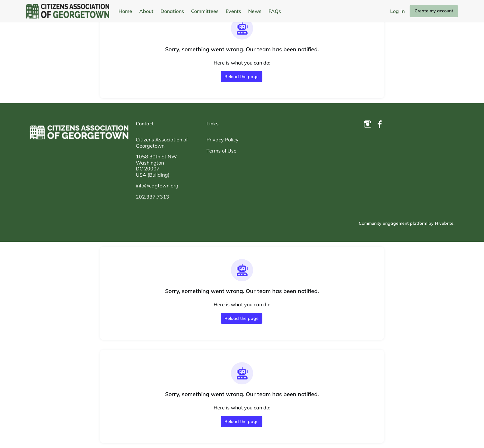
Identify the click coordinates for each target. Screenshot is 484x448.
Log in (397, 11)
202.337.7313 (152, 197)
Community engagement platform (393, 223)
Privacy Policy (223, 140)
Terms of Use (221, 151)
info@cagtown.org (157, 186)
